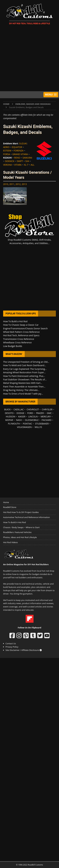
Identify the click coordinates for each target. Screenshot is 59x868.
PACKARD (46, 420)
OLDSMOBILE (32, 420)
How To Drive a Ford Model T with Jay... (23, 394)
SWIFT (20, 161)
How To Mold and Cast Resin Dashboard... (25, 365)
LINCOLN (33, 417)
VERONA (7, 165)
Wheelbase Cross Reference (17, 342)
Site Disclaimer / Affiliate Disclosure (24, 650)
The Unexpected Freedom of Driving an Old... (26, 362)
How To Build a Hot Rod (15, 321)
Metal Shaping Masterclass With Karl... (23, 383)
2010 (6, 184)
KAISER (22, 417)
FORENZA (19, 151)
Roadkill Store (10, 507)
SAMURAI (27, 158)
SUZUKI (23, 143)
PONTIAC (27, 424)
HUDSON (11, 417)
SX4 (27, 161)
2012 (18, 184)
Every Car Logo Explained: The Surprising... (25, 369)
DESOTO (9, 413)
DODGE (20, 413)
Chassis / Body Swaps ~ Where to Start (21, 527)
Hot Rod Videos (10, 542)
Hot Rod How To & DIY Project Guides (21, 512)
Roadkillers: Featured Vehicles (17, 532)
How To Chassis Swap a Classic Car (21, 325)
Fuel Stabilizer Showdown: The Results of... (25, 379)
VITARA (18, 165)
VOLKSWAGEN (24, 427)
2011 (12, 184)
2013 (24, 184)
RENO (17, 158)
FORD (30, 413)
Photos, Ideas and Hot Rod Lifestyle (20, 537)
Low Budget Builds (13, 346)
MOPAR (9, 420)
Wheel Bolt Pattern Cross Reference (21, 332)
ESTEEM (7, 151)
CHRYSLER (47, 409)
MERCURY (46, 417)
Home (6, 502)
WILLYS (38, 427)
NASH (19, 420)
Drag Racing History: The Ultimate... (21, 390)
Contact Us (11, 643)
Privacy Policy (12, 647)
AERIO (6, 147)
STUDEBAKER (42, 424)
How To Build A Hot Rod (14, 522)
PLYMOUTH (14, 424)
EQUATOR (17, 147)
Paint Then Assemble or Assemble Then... (24, 387)
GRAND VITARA (20, 154)
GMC (49, 413)
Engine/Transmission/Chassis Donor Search (25, 328)
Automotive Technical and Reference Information (27, 517)
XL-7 (26, 165)
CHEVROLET (33, 409)
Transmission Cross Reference (19, 339)
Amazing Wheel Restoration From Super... (24, 372)
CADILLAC (19, 409)
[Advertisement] (29, 59)
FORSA (7, 154)
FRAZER (40, 413)
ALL (32, 165)
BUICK (7, 409)
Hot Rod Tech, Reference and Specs (21, 335)
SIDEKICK (10, 161)
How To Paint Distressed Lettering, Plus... (24, 376)
